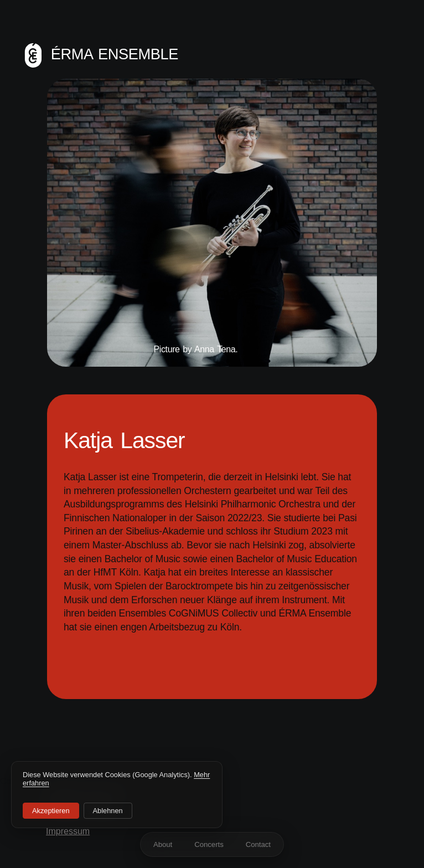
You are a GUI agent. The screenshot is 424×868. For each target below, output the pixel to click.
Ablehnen (108, 811)
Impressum (68, 831)
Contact (258, 844)
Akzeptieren (51, 811)
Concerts (209, 844)
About (163, 844)
